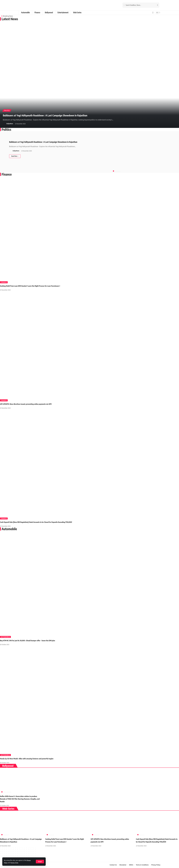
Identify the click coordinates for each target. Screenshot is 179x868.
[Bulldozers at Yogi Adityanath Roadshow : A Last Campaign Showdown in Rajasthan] (15, 156)
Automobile (5, 637)
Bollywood (7, 792)
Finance (4, 282)
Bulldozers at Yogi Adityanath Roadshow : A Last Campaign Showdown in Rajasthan (58, 115)
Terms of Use (16, 863)
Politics (8, 110)
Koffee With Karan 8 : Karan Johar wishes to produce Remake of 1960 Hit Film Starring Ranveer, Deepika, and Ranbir (21, 799)
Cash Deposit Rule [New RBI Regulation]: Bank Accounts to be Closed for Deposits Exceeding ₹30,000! (38, 522)
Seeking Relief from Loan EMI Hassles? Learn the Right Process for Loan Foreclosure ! (32, 286)
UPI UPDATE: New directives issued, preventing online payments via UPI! (27, 404)
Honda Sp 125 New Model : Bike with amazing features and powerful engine (28, 759)
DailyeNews (10, 124)
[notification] (153, 13)
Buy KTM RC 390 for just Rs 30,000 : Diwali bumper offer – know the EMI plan (29, 641)
